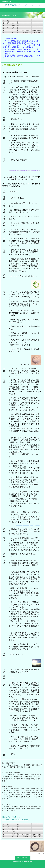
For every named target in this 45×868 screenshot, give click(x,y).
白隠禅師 (18, 414)
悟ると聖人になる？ (8, 24)
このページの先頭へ (23, 858)
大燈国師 (20, 461)
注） (4, 763)
